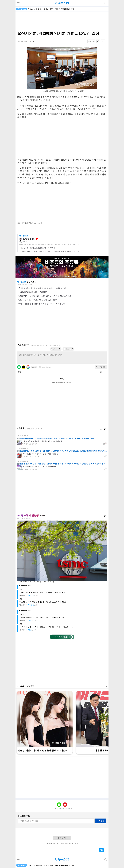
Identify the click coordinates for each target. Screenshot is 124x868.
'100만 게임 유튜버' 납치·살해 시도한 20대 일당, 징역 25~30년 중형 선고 (45, 296)
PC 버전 (62, 838)
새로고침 (35, 282)
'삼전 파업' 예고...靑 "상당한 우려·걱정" (33, 292)
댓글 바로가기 (101, 850)
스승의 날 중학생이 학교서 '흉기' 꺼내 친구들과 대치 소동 (51, 9)
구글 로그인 (28, 367)
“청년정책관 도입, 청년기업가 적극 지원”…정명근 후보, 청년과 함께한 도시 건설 (50, 251)
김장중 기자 (29, 239)
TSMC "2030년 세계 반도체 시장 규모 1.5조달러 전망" (43, 592)
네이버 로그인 (19, 367)
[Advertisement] (62, 21)
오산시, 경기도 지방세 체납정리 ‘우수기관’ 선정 (38, 248)
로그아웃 (34, 367)
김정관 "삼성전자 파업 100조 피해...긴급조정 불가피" (42, 617)
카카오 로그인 (24, 367)
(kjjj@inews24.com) (35, 223)
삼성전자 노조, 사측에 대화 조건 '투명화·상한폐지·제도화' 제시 (46, 627)
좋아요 (37, 239)
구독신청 (101, 821)
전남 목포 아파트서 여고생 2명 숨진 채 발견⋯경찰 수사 (39, 300)
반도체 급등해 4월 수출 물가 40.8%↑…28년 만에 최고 (43, 602)
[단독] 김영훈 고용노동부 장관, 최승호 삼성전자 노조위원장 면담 (42, 288)
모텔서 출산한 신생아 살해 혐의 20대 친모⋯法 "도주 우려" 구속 (42, 304)
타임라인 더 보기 (62, 637)
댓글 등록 (102, 367)
